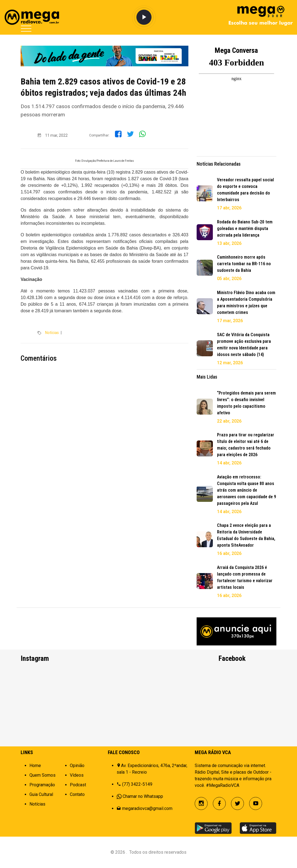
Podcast (78, 785)
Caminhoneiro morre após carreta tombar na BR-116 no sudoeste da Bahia (244, 264)
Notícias (52, 333)
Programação (42, 785)
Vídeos (77, 775)
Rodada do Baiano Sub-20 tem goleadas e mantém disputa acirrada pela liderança (245, 228)
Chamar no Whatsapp (143, 796)
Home (35, 766)
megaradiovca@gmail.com (147, 808)
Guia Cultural (41, 794)
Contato (77, 794)
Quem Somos (42, 775)
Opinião (77, 766)
